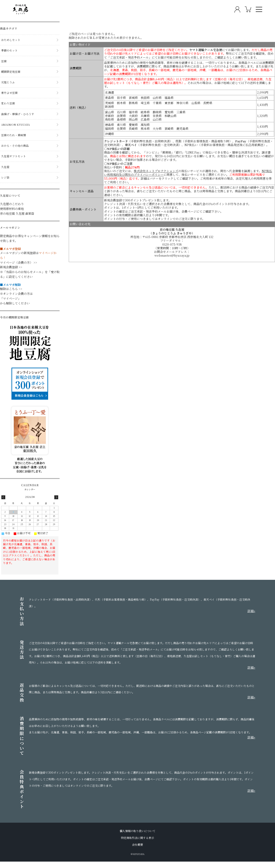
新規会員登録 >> (11, 267)
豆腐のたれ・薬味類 (14, 135)
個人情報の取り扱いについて (137, 831)
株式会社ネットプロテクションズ (156, 171)
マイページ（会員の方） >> (19, 262)
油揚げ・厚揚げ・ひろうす (18, 114)
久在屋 (5, 167)
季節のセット (9, 50)
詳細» (251, 611)
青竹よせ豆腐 (9, 93)
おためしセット (11, 40)
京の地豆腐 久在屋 (172, 230)
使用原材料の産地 (12, 209)
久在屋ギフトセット (14, 156)
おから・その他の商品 (15, 146)
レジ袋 (5, 177)
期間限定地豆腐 (11, 72)
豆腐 (4, 61)
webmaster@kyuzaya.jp (172, 255)
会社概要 (137, 845)
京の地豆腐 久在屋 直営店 (17, 213)
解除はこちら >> (11, 289)
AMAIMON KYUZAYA (15, 125)
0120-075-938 (172, 244)
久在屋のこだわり (12, 204)
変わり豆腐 (8, 103)
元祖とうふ (8, 82)
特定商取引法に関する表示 (137, 838)
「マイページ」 (10, 298)
